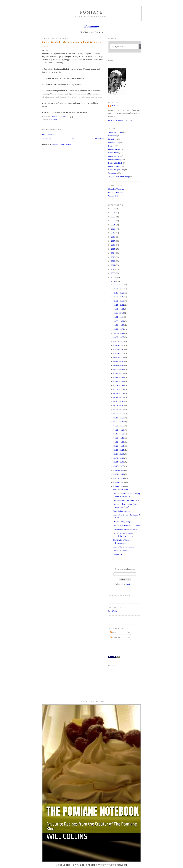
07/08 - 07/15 (119, 386)
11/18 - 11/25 (119, 309)
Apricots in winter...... (121, 511)
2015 (113, 249)
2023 (113, 217)
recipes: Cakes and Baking (118, 177)
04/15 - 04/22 (119, 434)
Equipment (112, 136)
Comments (115, 638)
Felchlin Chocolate (116, 193)
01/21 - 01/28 (119, 482)
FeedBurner (130, 584)
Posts (113, 633)
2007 (113, 281)
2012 (113, 261)
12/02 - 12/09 (119, 301)
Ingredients (112, 139)
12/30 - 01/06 (119, 285)
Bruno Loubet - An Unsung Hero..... (127, 500)
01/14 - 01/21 (119, 486)
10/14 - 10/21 (119, 329)
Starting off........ (119, 555)
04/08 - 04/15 (119, 438)
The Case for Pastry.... (122, 490)
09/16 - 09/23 (119, 345)
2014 (113, 253)
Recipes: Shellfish (115, 163)
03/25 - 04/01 (119, 446)
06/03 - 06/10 (119, 406)
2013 (113, 257)
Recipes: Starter (114, 166)
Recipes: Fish (113, 153)
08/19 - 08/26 (119, 361)
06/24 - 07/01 (119, 394)
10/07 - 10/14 (119, 333)
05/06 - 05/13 (119, 422)
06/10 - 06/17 (119, 402)
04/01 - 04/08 (119, 442)
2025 (113, 209)
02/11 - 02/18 (119, 470)
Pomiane (92, 12)
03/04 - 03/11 (119, 458)
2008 (113, 277)
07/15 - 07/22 (119, 381)
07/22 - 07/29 (119, 377)
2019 (113, 233)
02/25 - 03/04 (119, 462)
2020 (113, 229)
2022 (113, 221)
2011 (113, 265)
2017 (113, 241)
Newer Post (46, 139)
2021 (113, 225)
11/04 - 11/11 (119, 317)
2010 (113, 269)
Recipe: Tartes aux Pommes (124, 547)
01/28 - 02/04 (119, 478)
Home (73, 139)
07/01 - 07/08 (119, 390)
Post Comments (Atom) (62, 144)
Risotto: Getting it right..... (123, 522)
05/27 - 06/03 (119, 410)
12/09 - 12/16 (119, 297)
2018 (113, 237)
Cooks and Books (115, 132)
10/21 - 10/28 (119, 325)
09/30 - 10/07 (119, 337)
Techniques (112, 173)
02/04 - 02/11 (119, 474)
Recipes (53, 120)
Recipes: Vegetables (116, 170)
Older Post (99, 139)
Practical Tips (113, 143)
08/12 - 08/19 (119, 365)
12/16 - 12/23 (119, 293)
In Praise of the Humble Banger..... (126, 529)
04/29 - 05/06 (119, 426)
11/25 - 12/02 (119, 305)
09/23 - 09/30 (119, 341)
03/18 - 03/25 (119, 450)
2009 (113, 273)
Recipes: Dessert (115, 149)
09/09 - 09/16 (119, 349)
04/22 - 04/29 (119, 430)
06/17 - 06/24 (119, 398)
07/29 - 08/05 (119, 373)
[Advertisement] (118, 678)
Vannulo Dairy (114, 196)
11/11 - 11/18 (119, 313)
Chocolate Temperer (116, 189)
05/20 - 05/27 (119, 414)
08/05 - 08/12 (119, 369)
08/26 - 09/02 (119, 357)
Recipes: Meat (114, 156)
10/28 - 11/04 (119, 321)
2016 (113, 245)
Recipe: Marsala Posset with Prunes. (127, 526)
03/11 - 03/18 (119, 454)
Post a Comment (48, 135)
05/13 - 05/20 (119, 418)
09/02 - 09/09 (119, 353)
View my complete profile (121, 120)
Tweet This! (113, 611)
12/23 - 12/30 (119, 289)
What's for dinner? (120, 551)
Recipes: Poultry (115, 160)
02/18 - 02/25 (119, 466)
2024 (113, 213)
